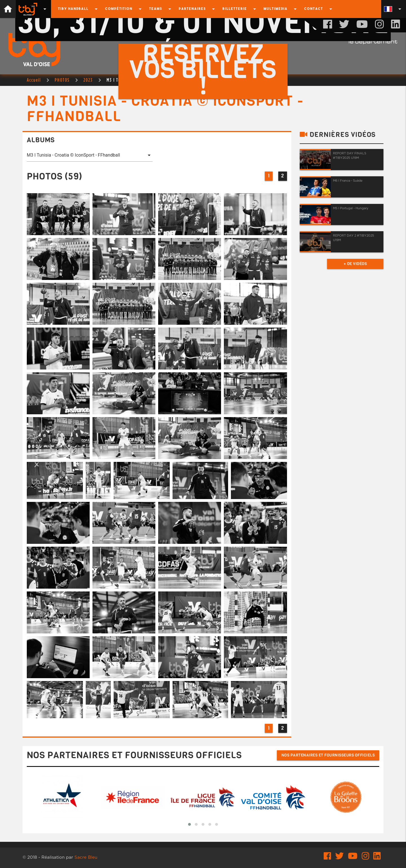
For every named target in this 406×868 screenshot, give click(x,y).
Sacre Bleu (86, 857)
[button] (189, 824)
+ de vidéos (355, 264)
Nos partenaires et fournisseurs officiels (328, 755)
